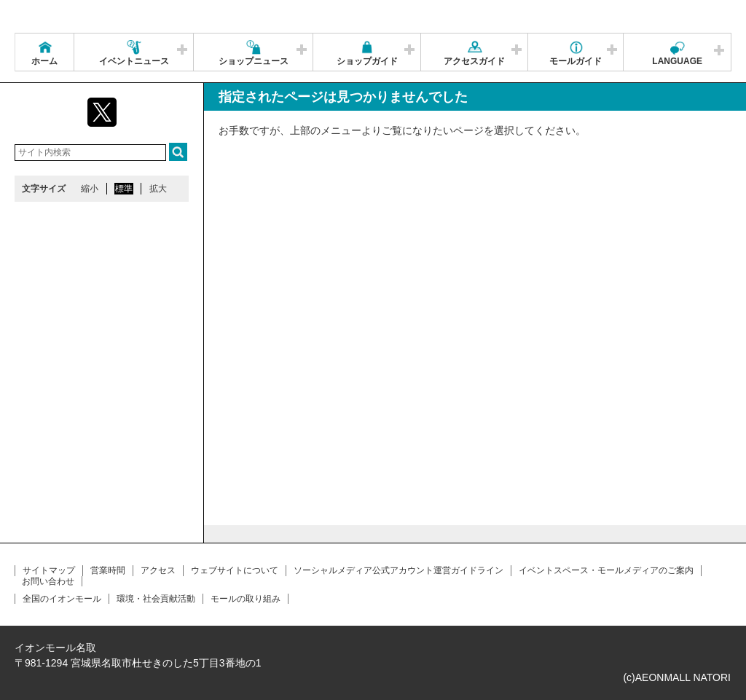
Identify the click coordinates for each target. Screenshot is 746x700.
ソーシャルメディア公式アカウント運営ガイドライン (398, 570)
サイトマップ (49, 570)
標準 (124, 189)
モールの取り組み (246, 599)
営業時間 (108, 570)
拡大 (158, 189)
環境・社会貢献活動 (156, 599)
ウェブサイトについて (235, 570)
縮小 (90, 189)
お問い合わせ (48, 581)
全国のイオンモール (62, 599)
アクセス (158, 570)
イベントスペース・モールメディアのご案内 (606, 570)
